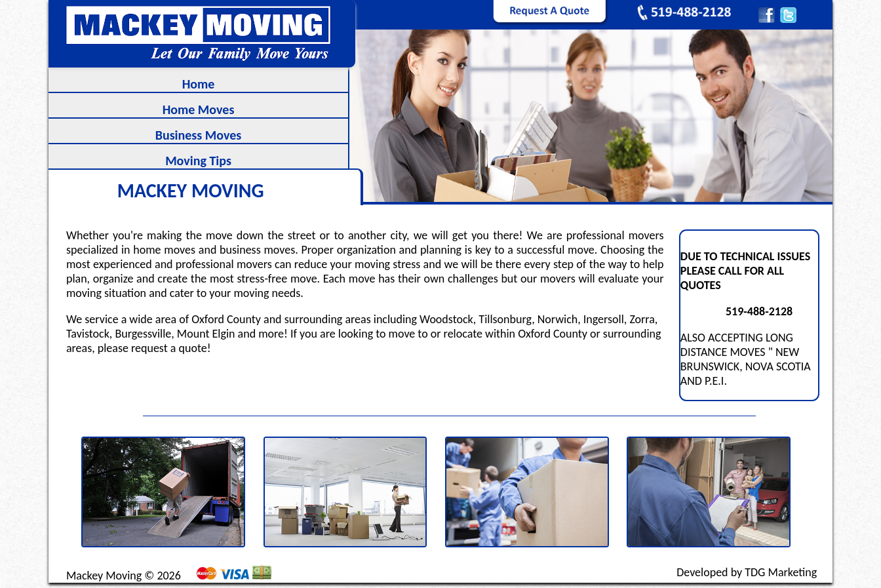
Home (199, 84)
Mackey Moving (104, 576)
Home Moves (199, 109)
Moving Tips (198, 161)
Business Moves (199, 135)
